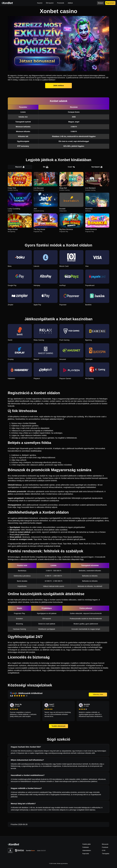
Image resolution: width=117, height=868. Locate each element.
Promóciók (61, 3)
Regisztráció (110, 3)
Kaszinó (40, 3)
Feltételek (86, 847)
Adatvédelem (87, 851)
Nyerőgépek (97, 167)
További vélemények (58, 726)
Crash (71, 167)
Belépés (101, 3)
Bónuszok (105, 844)
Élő (46, 167)
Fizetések (105, 847)
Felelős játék (87, 844)
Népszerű (20, 167)
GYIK (104, 851)
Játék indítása (59, 86)
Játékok (70, 3)
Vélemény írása (98, 695)
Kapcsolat (86, 854)
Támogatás (106, 854)
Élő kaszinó (50, 3)
